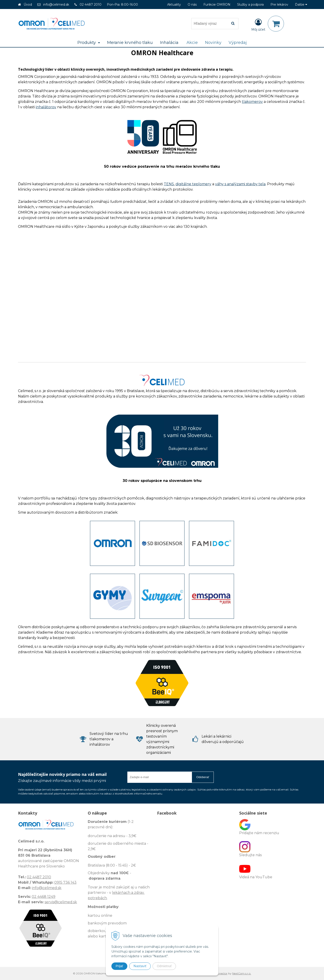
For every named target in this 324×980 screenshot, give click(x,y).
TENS (169, 184)
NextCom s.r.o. (242, 973)
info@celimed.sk (56, 5)
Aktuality (174, 5)
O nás (192, 5)
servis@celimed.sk (61, 902)
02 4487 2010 (91, 5)
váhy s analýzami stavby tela (240, 184)
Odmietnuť (164, 966)
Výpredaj (238, 43)
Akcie (192, 43)
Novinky (213, 43)
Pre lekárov (279, 5)
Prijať (119, 966)
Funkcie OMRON (217, 5)
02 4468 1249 (44, 897)
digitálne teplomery (193, 184)
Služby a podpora (250, 5)
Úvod (28, 5)
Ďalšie (301, 5)
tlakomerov (252, 102)
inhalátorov (46, 107)
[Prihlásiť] (258, 25)
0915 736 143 (65, 882)
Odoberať (203, 777)
